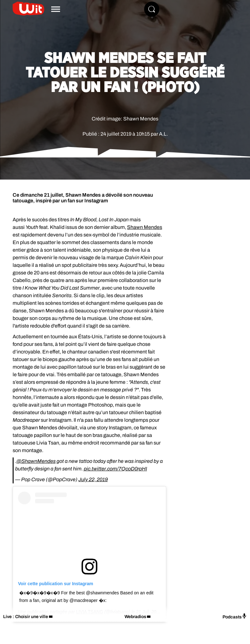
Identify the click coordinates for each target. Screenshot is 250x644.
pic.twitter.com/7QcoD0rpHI (115, 469)
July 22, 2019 (93, 479)
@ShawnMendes (36, 461)
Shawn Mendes (145, 227)
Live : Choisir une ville (26, 617)
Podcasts (235, 616)
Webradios (135, 617)
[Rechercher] (152, 9)
